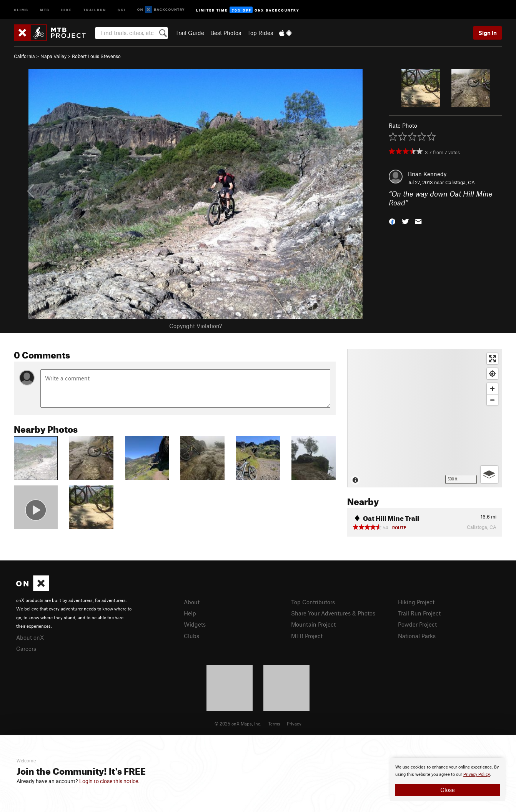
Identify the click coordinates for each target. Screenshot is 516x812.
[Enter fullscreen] (492, 359)
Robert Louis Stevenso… (98, 56)
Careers (26, 649)
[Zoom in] (492, 389)
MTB (45, 9)
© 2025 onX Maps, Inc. (238, 724)
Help (190, 613)
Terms (274, 724)
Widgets (195, 624)
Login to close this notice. (109, 781)
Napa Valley (53, 56)
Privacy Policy (477, 774)
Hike (67, 9)
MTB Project (307, 636)
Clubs (191, 636)
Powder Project (417, 624)
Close (448, 790)
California (24, 56)
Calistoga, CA (460, 182)
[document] (448, 780)
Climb (21, 9)
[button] (392, 221)
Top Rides (260, 33)
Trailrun (95, 9)
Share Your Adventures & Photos (333, 613)
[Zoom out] (492, 400)
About (192, 602)
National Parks (417, 636)
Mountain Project (313, 624)
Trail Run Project (419, 613)
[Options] (489, 474)
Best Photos (226, 33)
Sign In (488, 33)
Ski (122, 9)
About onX (30, 637)
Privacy (294, 724)
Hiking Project (416, 602)
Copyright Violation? (196, 326)
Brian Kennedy (427, 174)
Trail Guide (190, 33)
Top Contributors (313, 602)
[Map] (425, 418)
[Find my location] (492, 374)
